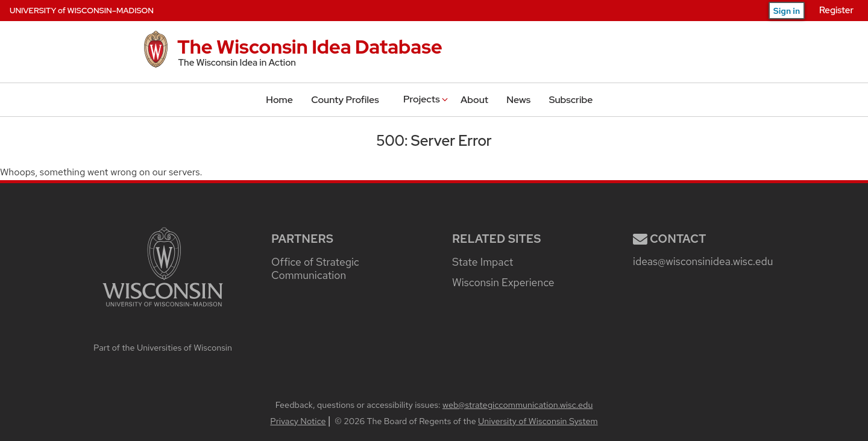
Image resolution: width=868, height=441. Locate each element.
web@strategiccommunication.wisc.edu (517, 405)
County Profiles (345, 100)
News (518, 100)
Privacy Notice (298, 421)
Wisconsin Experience (503, 282)
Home (279, 100)
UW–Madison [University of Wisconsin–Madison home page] (82, 11)
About (474, 100)
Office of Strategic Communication (315, 268)
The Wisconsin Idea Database (310, 47)
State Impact (483, 262)
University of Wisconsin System (538, 421)
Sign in (787, 11)
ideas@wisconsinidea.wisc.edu (703, 261)
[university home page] (163, 332)
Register (836, 10)
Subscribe (571, 100)
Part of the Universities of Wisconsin (163, 347)
